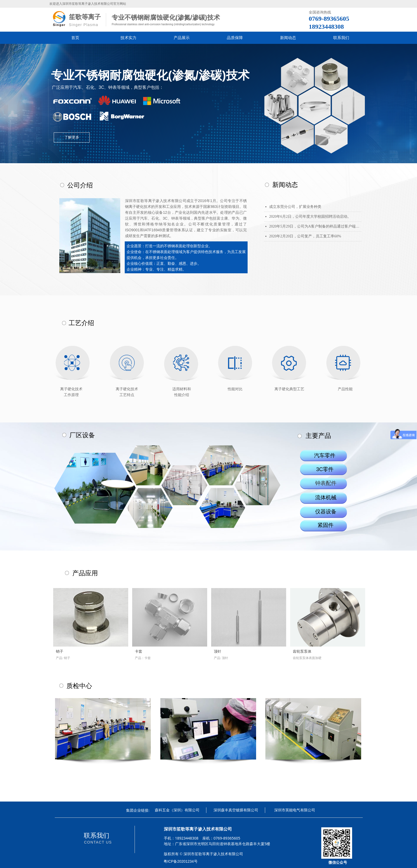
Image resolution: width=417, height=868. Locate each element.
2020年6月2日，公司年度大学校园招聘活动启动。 (310, 217)
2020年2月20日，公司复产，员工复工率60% (305, 236)
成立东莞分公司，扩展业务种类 (295, 207)
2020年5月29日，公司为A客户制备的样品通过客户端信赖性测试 (315, 226)
